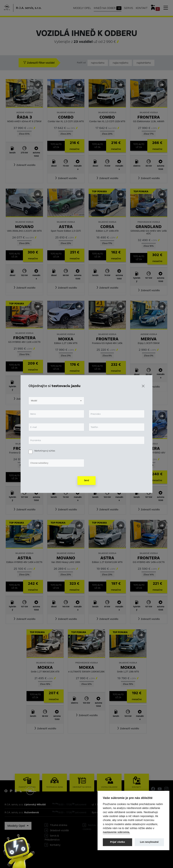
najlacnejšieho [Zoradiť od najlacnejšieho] (121, 63)
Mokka (66, 339)
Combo (66, 117)
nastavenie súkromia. (116, 832)
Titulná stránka (59, 825)
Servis (129, 8)
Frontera (149, 117)
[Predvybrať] (38, 84)
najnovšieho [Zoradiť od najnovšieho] (98, 63)
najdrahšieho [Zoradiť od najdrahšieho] (144, 63)
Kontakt (142, 8)
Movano (24, 227)
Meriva (149, 339)
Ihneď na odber (108, 8)
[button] (24, 165)
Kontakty (55, 845)
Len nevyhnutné (149, 842)
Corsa (107, 227)
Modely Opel (82, 8)
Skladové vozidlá (59, 830)
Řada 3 (24, 117)
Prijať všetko (117, 842)
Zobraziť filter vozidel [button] (39, 63)
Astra (66, 227)
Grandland (149, 227)
